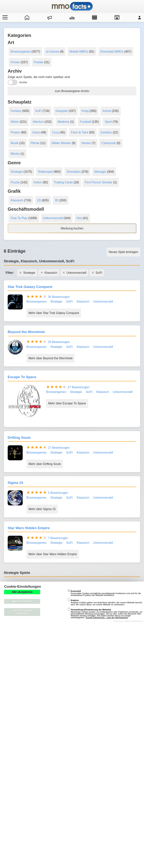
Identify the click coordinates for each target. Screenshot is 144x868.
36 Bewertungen (59, 297)
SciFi (38, 111)
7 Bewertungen (58, 538)
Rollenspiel (45, 172)
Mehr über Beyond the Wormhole (51, 358)
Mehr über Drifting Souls (45, 464)
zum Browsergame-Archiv (72, 91)
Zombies (106, 132)
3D (57, 200)
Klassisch (17, 200)
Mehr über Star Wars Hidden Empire (53, 554)
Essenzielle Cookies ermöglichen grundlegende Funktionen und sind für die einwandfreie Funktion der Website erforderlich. (104, 593)
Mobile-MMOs (79, 52)
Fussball (85, 122)
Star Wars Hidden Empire (29, 528)
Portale (39, 62)
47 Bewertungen (78, 387)
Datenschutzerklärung (134, 621)
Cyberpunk (108, 143)
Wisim (15, 122)
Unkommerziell (53, 218)
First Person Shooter (99, 182)
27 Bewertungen (59, 448)
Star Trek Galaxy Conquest (30, 287)
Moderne (63, 122)
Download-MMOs (112, 52)
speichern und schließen (22, 612)
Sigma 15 (15, 483)
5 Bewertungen (58, 493)
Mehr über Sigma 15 (42, 509)
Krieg (85, 111)
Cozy (55, 132)
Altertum (38, 122)
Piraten (15, 132)
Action (37, 182)
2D (39, 200)
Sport (108, 122)
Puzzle (15, 182)
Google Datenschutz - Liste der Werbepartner (107, 617)
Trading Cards (63, 182)
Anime (107, 111)
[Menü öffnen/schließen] (4, 17)
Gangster (62, 111)
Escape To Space (22, 377)
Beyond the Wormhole (26, 332)
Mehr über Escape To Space (67, 403)
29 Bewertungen (59, 342)
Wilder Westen (61, 143)
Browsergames (21, 52)
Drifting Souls (19, 438)
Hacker (86, 143)
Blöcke (15, 154)
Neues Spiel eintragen (123, 252)
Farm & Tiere (79, 132)
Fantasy (16, 111)
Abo (79, 218)
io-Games (53, 52)
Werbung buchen (72, 228)
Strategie (17, 172)
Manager (100, 172)
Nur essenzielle (22, 601)
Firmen (15, 62)
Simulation (74, 172)
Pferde (35, 143)
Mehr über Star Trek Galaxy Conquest (54, 313)
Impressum (118, 621)
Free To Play (19, 218)
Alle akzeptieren (22, 592)
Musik (15, 143)
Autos (36, 132)
